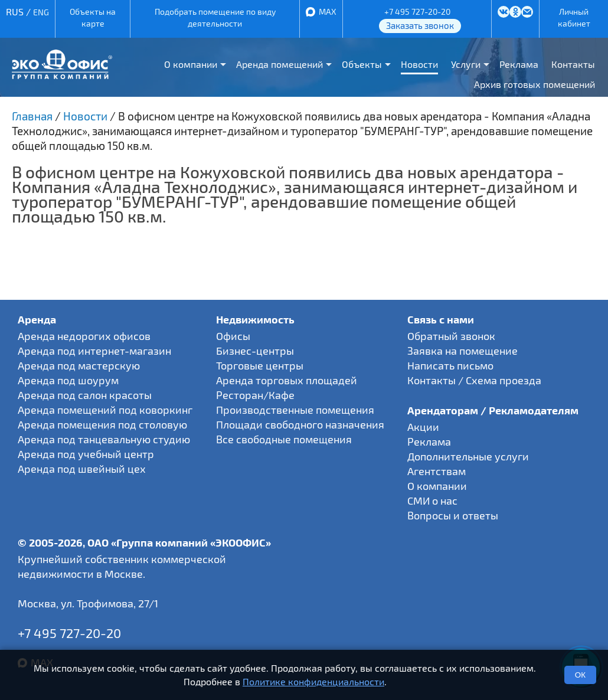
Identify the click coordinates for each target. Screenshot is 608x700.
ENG (41, 12)
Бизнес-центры (255, 351)
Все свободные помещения (284, 439)
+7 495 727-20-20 (417, 12)
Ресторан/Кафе (255, 395)
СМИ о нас (432, 501)
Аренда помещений (280, 64)
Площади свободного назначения (300, 424)
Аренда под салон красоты (85, 395)
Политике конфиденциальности (313, 681)
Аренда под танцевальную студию (104, 439)
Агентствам (437, 471)
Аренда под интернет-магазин (94, 351)
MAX (328, 12)
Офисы (233, 336)
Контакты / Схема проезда (474, 380)
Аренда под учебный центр (86, 454)
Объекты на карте (93, 17)
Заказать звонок (420, 25)
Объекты (362, 64)
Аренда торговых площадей (287, 380)
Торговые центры (260, 365)
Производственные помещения (295, 410)
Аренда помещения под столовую (102, 424)
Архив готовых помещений (535, 84)
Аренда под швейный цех (82, 469)
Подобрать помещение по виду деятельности (215, 17)
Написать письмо (450, 365)
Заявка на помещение (462, 351)
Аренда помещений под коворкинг (105, 410)
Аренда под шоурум (68, 380)
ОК (580, 675)
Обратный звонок (451, 336)
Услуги (466, 64)
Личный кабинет (574, 17)
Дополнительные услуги (468, 456)
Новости (419, 64)
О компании (191, 64)
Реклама (519, 64)
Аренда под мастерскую (79, 365)
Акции (423, 427)
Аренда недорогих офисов (84, 336)
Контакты (573, 64)
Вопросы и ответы (453, 515)
